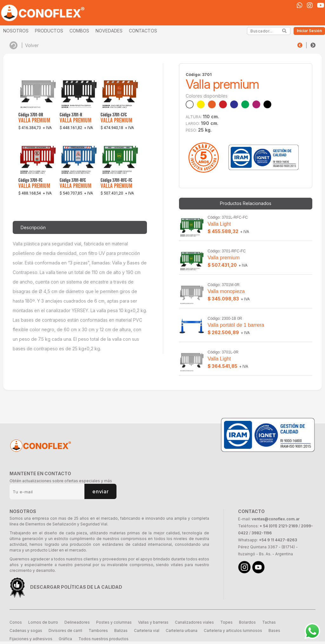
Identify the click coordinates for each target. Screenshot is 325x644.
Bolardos (247, 622)
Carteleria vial (147, 630)
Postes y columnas (114, 622)
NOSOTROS (16, 31)
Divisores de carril (65, 630)
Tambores (98, 630)
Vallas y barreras (153, 622)
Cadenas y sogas (26, 630)
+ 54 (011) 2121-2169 (279, 526)
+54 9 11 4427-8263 (278, 540)
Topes (226, 622)
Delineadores (77, 622)
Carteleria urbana (182, 630)
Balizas (121, 630)
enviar (100, 491)
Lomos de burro (43, 622)
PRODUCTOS (49, 31)
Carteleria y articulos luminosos (233, 630)
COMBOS (79, 31)
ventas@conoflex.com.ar (276, 519)
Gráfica (65, 639)
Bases (274, 630)
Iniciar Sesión (309, 31)
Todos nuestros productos (103, 639)
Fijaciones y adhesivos (31, 639)
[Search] (285, 31)
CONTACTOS (143, 31)
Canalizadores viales (194, 622)
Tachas (269, 622)
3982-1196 (262, 533)
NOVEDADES (109, 31)
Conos (16, 622)
